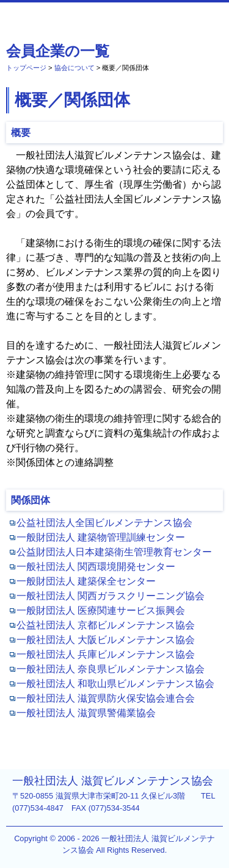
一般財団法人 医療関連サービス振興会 (101, 610)
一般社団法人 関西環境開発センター (96, 567)
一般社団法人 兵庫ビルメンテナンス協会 (106, 654)
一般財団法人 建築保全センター (86, 581)
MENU (213, 13)
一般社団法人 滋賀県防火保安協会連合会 (106, 698)
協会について (75, 68)
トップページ (26, 68)
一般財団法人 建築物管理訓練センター (101, 537)
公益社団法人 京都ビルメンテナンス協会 (106, 625)
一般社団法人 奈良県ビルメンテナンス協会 (111, 669)
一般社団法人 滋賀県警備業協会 (86, 713)
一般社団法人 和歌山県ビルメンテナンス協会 (115, 684)
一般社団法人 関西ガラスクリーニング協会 (111, 596)
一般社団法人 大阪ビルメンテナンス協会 (106, 640)
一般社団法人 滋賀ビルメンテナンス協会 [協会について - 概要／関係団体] (69, 18)
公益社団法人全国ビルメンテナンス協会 (104, 523)
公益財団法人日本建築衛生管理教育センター (114, 552)
